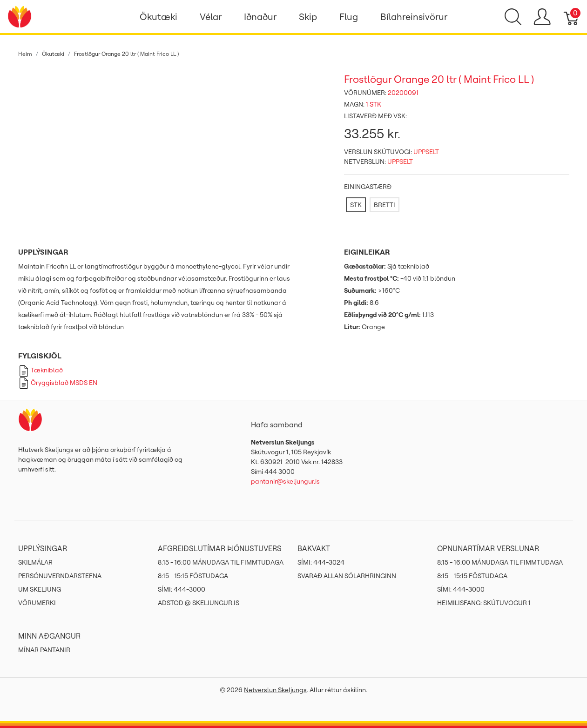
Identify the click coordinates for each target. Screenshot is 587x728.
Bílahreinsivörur (414, 17)
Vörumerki (37, 603)
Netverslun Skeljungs (275, 690)
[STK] (356, 205)
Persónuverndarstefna (60, 576)
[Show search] (513, 17)
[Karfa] (572, 17)
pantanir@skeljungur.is (285, 481)
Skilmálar (35, 562)
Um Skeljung (40, 589)
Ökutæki (159, 17)
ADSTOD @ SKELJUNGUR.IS (199, 603)
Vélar (211, 17)
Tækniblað (40, 370)
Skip (308, 17)
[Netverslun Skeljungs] (20, 16)
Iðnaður (260, 17)
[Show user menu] (542, 17)
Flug (349, 17)
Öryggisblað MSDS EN (58, 383)
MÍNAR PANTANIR (44, 650)
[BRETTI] (385, 205)
